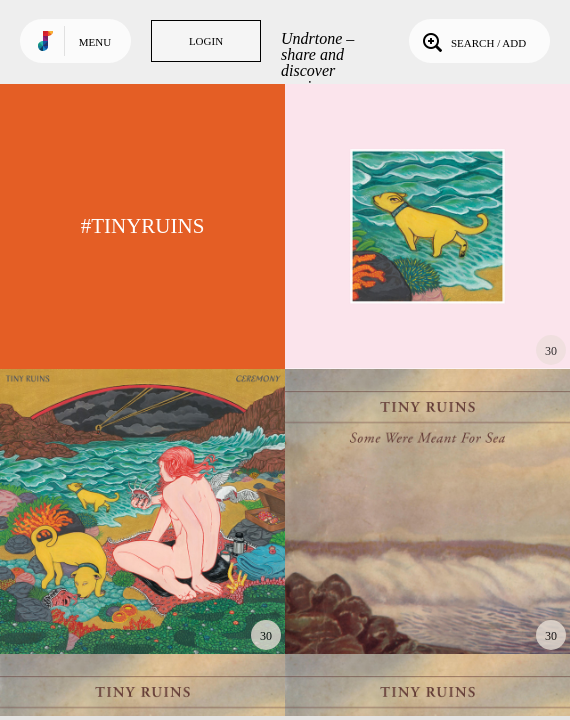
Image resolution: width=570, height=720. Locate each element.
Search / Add (472, 41)
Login (206, 41)
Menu (95, 42)
